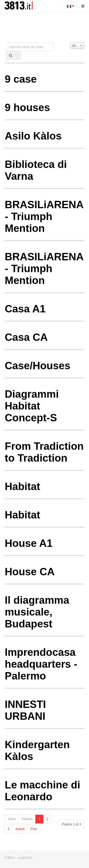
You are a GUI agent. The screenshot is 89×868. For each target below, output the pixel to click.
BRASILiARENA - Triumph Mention (44, 216)
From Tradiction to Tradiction (44, 452)
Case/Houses (37, 366)
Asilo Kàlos (33, 136)
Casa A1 (25, 309)
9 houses (27, 107)
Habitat (22, 486)
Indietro (27, 819)
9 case (21, 79)
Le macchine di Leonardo (42, 791)
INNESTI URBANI (25, 710)
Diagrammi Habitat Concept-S (32, 406)
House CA (30, 572)
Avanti (20, 829)
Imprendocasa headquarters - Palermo (41, 664)
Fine (34, 829)
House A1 (29, 543)
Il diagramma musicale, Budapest (37, 612)
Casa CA (26, 337)
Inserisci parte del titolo (6, 43)
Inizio (12, 819)
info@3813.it (25, 858)
